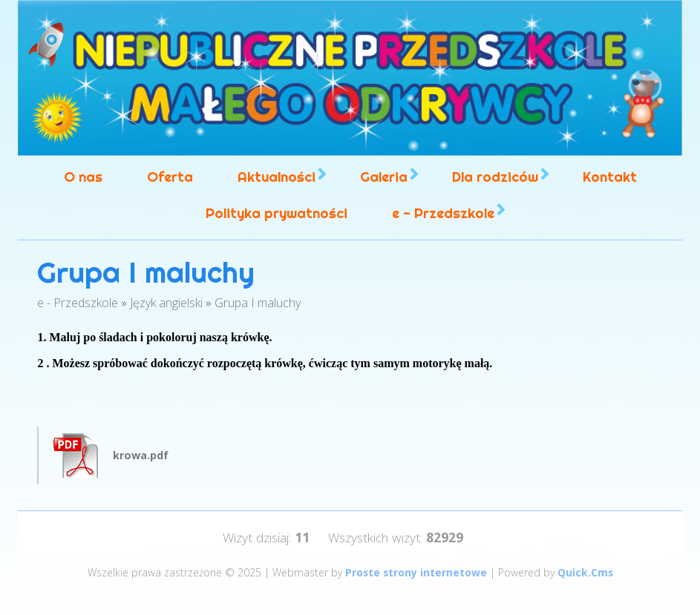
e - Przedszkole (443, 213)
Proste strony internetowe (416, 572)
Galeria (384, 177)
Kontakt (610, 177)
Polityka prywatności (277, 213)
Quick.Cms (585, 572)
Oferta (170, 177)
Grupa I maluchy (258, 303)
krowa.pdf (141, 455)
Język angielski (166, 303)
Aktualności (277, 177)
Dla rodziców (495, 177)
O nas (83, 177)
